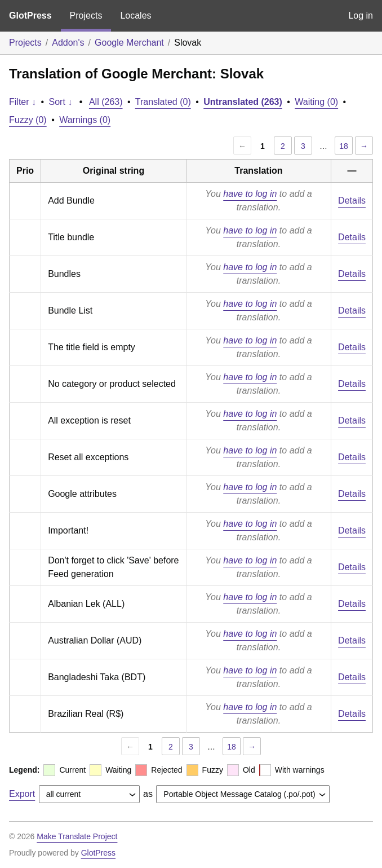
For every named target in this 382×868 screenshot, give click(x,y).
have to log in (250, 194)
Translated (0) (163, 102)
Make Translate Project (77, 836)
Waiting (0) (316, 102)
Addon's (68, 43)
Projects (86, 16)
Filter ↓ (23, 102)
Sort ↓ (61, 102)
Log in (361, 16)
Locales (136, 16)
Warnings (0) (85, 120)
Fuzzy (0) (28, 120)
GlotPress (30, 16)
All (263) (106, 102)
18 (344, 146)
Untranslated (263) (243, 102)
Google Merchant (129, 43)
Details (352, 201)
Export (22, 794)
